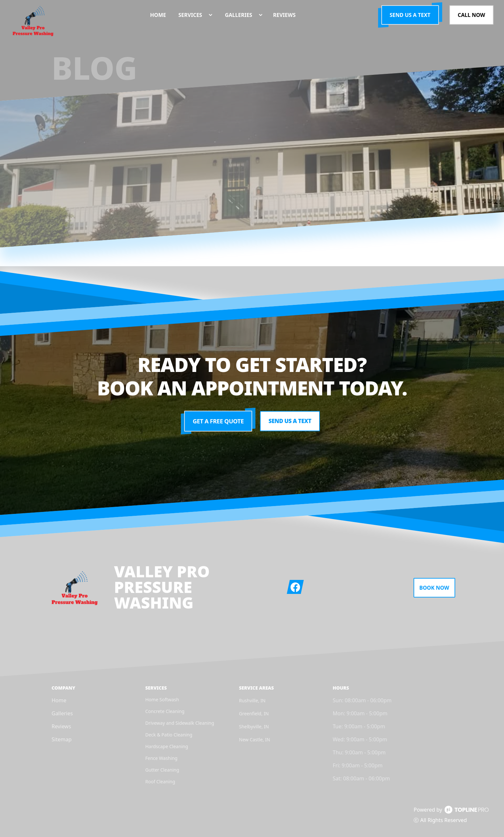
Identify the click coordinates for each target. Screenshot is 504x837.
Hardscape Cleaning (167, 746)
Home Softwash (162, 700)
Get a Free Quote (217, 421)
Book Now (434, 588)
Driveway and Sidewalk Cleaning (180, 723)
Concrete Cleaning (165, 711)
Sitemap (62, 739)
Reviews (61, 726)
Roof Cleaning (160, 782)
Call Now (471, 15)
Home (59, 700)
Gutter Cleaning (162, 770)
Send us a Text (410, 15)
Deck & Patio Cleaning (169, 735)
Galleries (62, 713)
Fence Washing (162, 758)
